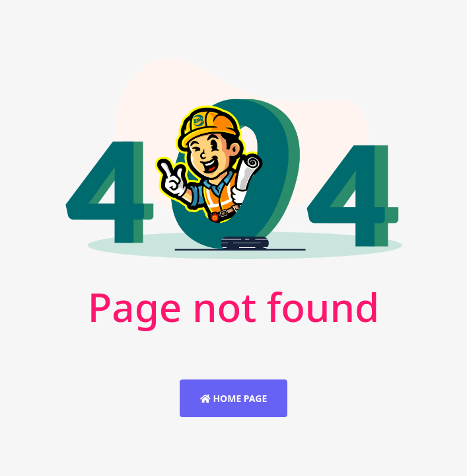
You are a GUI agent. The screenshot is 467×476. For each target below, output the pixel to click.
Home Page (234, 398)
